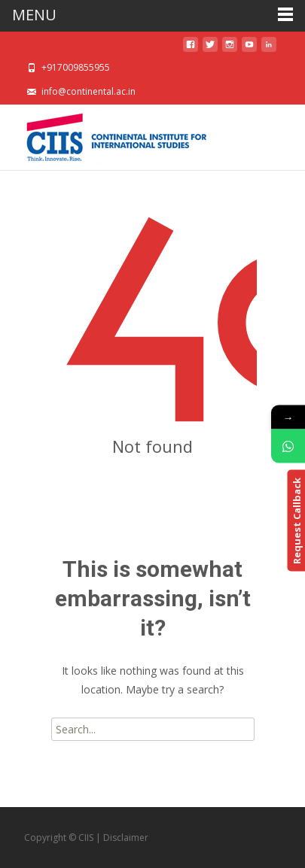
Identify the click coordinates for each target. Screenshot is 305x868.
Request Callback (296, 521)
